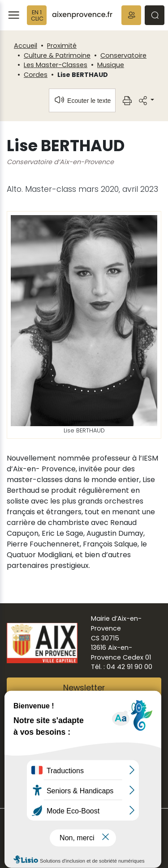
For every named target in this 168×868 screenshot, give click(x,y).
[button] (131, 15)
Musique (111, 65)
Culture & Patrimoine (57, 55)
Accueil (26, 46)
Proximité (62, 46)
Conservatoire (123, 55)
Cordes (36, 75)
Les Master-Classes (56, 65)
